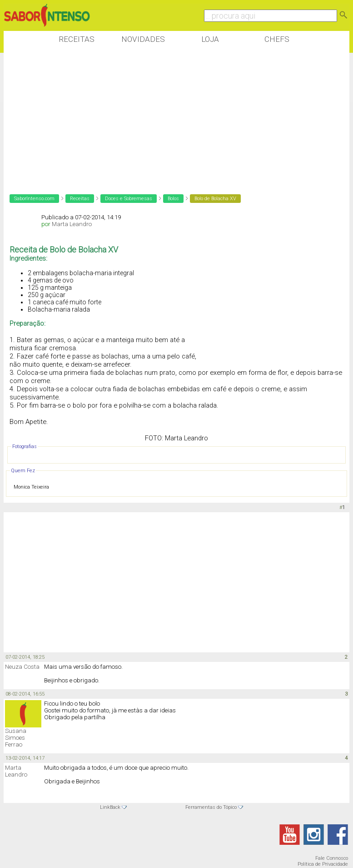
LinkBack (110, 807)
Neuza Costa (22, 667)
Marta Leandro (72, 224)
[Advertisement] (169, 118)
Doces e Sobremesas (129, 199)
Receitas (77, 39)
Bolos (173, 199)
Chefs (277, 39)
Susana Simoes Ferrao (16, 738)
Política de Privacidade (323, 864)
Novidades (143, 39)
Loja (210, 39)
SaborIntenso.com (34, 199)
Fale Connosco (332, 858)
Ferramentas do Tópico (211, 807)
